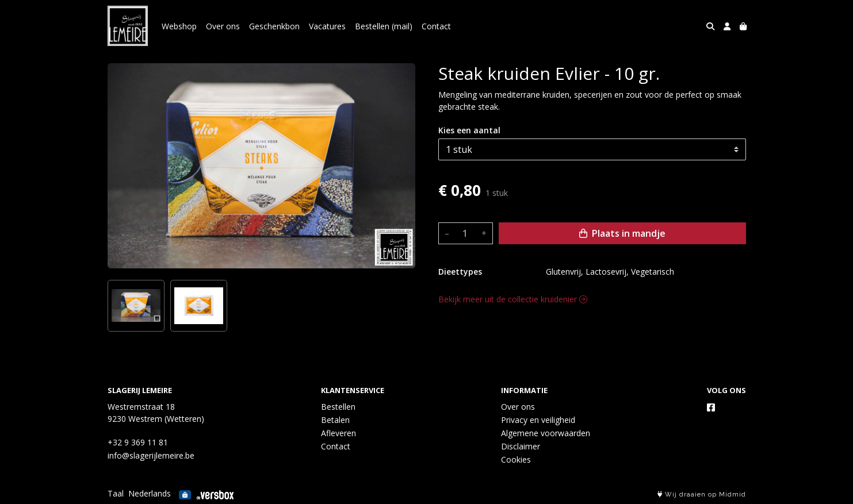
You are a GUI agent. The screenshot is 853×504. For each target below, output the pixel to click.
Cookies (516, 459)
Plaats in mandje (622, 233)
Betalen (335, 420)
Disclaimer (521, 446)
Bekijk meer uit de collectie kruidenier (513, 299)
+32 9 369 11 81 (138, 442)
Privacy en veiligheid (538, 420)
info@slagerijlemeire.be (151, 455)
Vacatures (327, 26)
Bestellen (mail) (384, 26)
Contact (436, 26)
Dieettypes (460, 272)
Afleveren (338, 433)
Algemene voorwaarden (546, 433)
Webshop (179, 26)
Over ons (223, 26)
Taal (116, 493)
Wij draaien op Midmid (702, 495)
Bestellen (338, 407)
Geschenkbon (274, 26)
